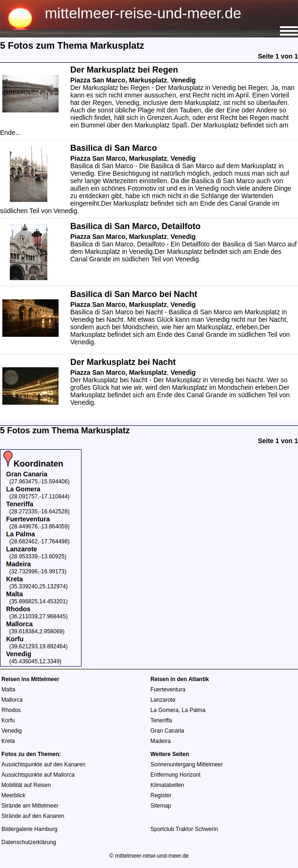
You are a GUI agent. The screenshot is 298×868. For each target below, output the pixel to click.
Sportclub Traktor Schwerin (184, 829)
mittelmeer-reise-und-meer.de (143, 13)
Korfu (8, 720)
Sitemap (161, 806)
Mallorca (12, 700)
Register (161, 795)
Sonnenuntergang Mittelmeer (187, 764)
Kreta (8, 741)
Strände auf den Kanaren (33, 816)
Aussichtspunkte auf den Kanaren (43, 764)
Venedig (11, 731)
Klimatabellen (167, 785)
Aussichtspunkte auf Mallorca (38, 775)
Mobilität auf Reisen (26, 785)
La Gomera (164, 710)
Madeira (160, 741)
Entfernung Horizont (175, 775)
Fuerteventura (168, 690)
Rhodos (11, 710)
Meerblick (13, 795)
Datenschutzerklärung (29, 842)
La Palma (194, 710)
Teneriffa (161, 720)
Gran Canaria (167, 731)
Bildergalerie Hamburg (29, 829)
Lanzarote (163, 700)
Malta (8, 690)
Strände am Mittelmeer (30, 806)
